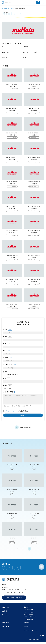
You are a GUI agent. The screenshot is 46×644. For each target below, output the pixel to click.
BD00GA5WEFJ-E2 (34, 492)
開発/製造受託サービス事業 (31, 619)
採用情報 (26, 625)
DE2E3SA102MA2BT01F (12, 134)
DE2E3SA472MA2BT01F (34, 281)
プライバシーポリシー (12, 414)
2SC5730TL (12, 541)
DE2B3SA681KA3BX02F (12, 257)
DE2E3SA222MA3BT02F (34, 208)
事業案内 (26, 609)
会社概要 (4, 613)
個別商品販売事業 (29, 621)
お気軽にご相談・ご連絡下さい (14, 600)
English (26, 628)
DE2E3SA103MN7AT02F (12, 208)
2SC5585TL (34, 541)
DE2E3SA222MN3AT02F (34, 257)
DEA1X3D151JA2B (34, 110)
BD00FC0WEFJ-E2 (12, 517)
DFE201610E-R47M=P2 (34, 134)
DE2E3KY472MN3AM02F (12, 110)
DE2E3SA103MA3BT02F (34, 183)
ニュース (4, 617)
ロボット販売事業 (29, 616)
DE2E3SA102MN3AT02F (12, 183)
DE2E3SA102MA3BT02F (12, 159)
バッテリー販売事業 (30, 614)
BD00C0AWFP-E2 (34, 517)
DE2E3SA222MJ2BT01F (34, 232)
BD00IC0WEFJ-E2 (34, 468)
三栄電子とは (5, 609)
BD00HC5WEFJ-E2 (12, 492)
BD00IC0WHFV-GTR (12, 468)
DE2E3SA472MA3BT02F (34, 305)
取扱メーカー (5, 628)
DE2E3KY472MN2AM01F (12, 85)
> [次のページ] (29, 552)
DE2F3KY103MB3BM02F (34, 85)
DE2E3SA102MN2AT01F (34, 159)
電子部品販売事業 (29, 612)
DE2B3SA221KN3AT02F (12, 232)
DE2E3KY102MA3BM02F (12, 305)
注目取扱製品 (5, 625)
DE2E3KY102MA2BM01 (12, 281)
